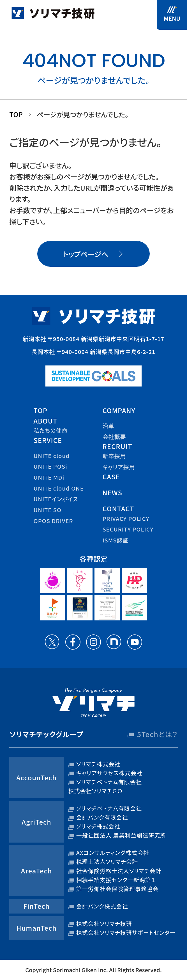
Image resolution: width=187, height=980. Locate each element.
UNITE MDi (49, 477)
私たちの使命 (51, 430)
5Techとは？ (157, 734)
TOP (16, 114)
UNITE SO (48, 510)
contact (118, 509)
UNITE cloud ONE (59, 488)
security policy (128, 529)
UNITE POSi (50, 466)
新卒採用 (114, 456)
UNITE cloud (52, 456)
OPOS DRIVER (53, 521)
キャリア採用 (119, 467)
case (111, 477)
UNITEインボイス (56, 499)
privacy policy (126, 518)
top (41, 410)
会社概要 (114, 437)
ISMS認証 (115, 540)
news (112, 493)
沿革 (108, 426)
